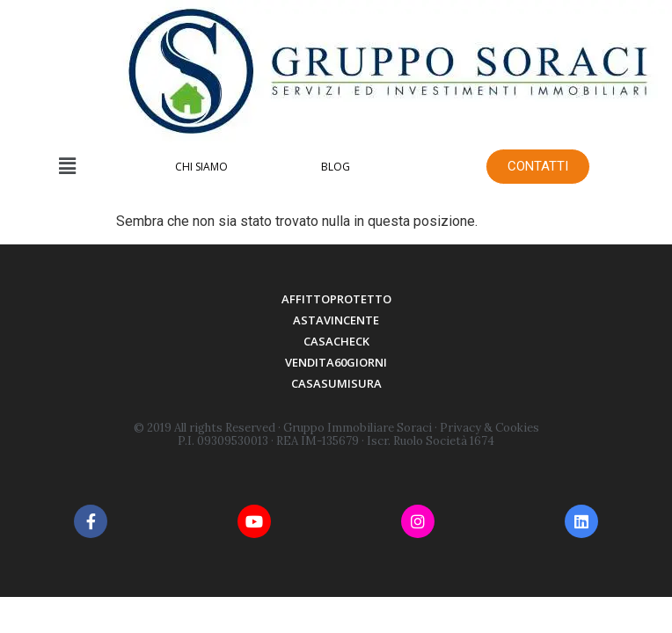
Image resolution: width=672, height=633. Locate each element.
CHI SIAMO (201, 167)
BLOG (336, 167)
